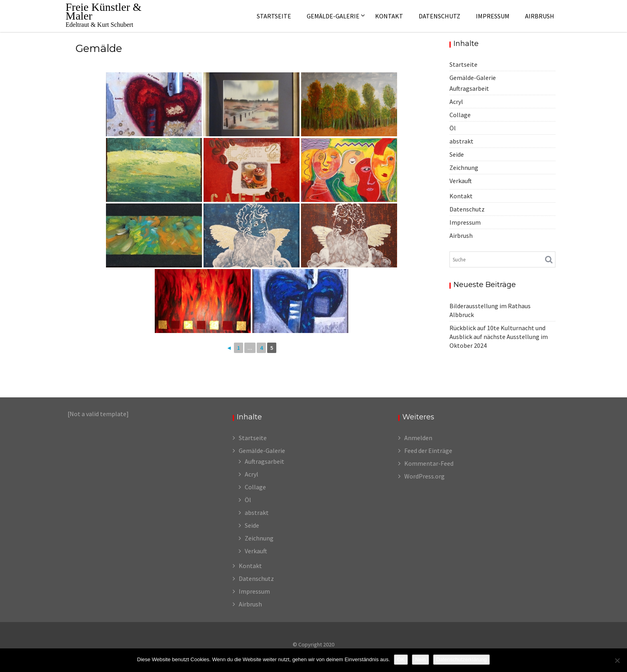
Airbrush (540, 16)
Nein (420, 659)
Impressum (493, 16)
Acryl (456, 102)
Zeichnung (464, 168)
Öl (453, 128)
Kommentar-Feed (429, 463)
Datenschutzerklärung (461, 659)
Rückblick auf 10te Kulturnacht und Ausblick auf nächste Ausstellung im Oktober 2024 (499, 337)
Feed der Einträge (428, 451)
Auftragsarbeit (469, 88)
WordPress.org (424, 476)
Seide (457, 154)
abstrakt (461, 141)
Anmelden (418, 438)
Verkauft (461, 181)
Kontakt (389, 16)
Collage (460, 115)
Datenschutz (439, 16)
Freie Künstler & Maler (104, 11)
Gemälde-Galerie (333, 16)
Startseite (274, 16)
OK (401, 659)
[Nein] (617, 660)
